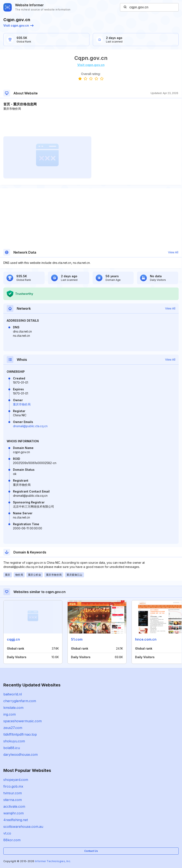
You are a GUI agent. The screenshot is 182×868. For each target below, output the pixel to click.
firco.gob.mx (13, 786)
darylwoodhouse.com (21, 755)
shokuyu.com (14, 741)
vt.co (7, 833)
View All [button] (173, 252)
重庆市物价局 (22, 404)
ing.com (10, 714)
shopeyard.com (16, 780)
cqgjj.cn (13, 639)
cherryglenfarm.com (20, 701)
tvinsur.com (13, 793)
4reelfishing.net (16, 820)
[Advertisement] (91, 124)
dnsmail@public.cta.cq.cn (30, 426)
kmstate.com (13, 708)
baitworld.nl (13, 694)
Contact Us (91, 851)
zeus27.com (13, 728)
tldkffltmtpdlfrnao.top (20, 734)
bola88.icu (12, 748)
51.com (77, 639)
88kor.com (12, 840)
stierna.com (13, 800)
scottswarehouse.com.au (23, 827)
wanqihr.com (14, 813)
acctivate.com (14, 806)
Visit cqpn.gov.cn (18, 25)
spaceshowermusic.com (23, 721)
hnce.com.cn (146, 639)
